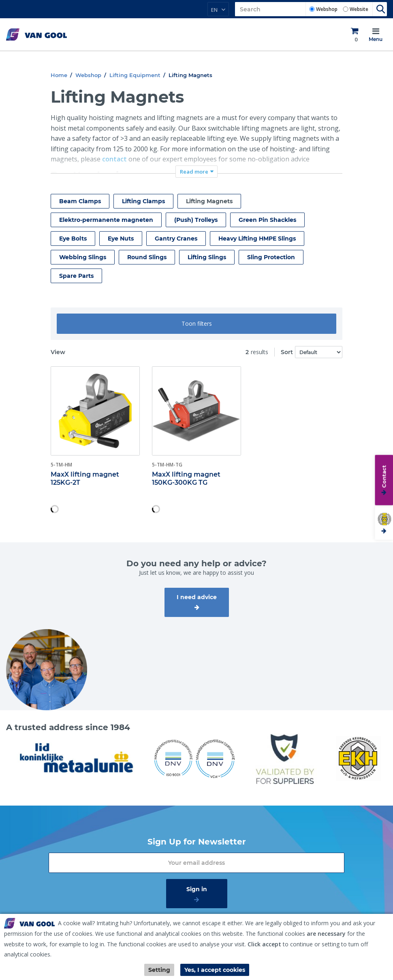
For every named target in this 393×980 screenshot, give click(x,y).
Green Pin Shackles (267, 220)
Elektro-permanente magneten (106, 220)
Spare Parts (76, 276)
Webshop (327, 9)
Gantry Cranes (176, 239)
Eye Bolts (73, 239)
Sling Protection (271, 257)
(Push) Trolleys (196, 220)
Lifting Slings (207, 257)
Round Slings (147, 257)
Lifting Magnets (209, 201)
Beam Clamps (80, 201)
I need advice (197, 597)
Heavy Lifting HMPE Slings (257, 239)
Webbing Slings (83, 257)
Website (359, 9)
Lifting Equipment (135, 75)
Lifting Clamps (143, 201)
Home (59, 75)
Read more (194, 172)
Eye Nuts (121, 239)
